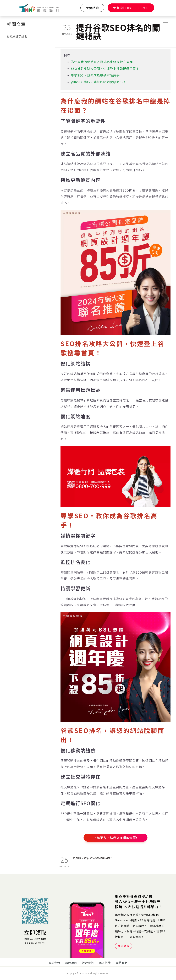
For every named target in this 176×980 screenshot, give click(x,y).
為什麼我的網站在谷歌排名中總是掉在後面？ (103, 62)
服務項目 (71, 963)
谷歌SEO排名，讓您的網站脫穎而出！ (98, 82)
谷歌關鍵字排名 (17, 36)
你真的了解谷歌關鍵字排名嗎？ (93, 858)
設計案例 (88, 963)
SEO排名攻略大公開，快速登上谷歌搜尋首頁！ (105, 68)
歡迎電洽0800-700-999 (35, 943)
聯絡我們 (122, 963)
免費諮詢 (92, 8)
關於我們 (54, 963)
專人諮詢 (105, 963)
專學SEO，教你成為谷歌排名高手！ (97, 75)
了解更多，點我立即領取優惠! (115, 838)
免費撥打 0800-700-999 (131, 8)
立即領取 (35, 932)
